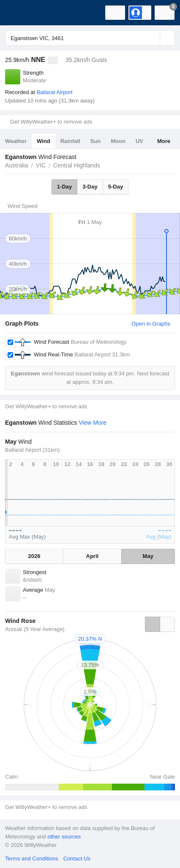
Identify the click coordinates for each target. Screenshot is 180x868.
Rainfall (70, 141)
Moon (118, 141)
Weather (16, 141)
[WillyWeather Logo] (19, 13)
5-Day (116, 187)
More (164, 141)
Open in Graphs (151, 324)
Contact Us (77, 859)
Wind (44, 141)
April (93, 556)
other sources (64, 837)
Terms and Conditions (32, 859)
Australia (16, 165)
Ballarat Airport (54, 92)
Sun (96, 141)
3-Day (90, 187)
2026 (34, 556)
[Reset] (153, 38)
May (148, 556)
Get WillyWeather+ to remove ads (51, 122)
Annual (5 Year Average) (35, 629)
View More (93, 423)
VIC (40, 165)
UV (139, 141)
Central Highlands (77, 165)
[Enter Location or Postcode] (90, 38)
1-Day (64, 187)
